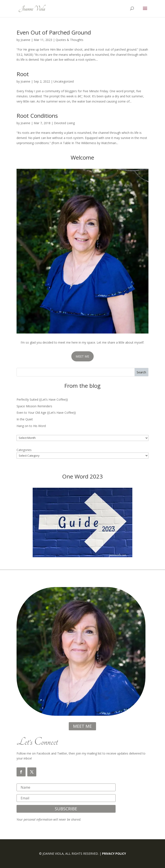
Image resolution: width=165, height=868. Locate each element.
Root (23, 74)
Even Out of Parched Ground (54, 32)
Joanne (25, 40)
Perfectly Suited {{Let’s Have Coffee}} (42, 399)
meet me (82, 726)
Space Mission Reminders (34, 406)
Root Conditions (37, 116)
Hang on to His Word (31, 426)
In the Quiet (25, 419)
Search (141, 372)
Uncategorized (64, 81)
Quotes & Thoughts (70, 40)
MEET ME (82, 356)
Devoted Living (64, 123)
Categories (24, 450)
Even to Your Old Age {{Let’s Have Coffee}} (46, 413)
